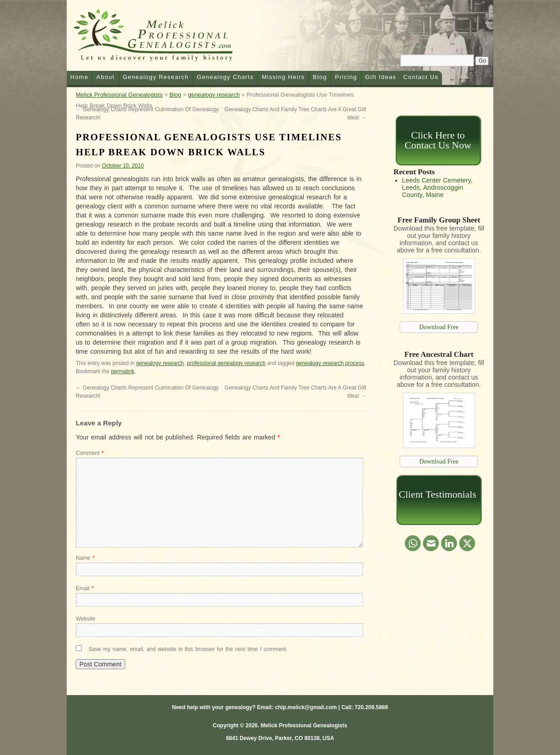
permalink (123, 371)
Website (86, 619)
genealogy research (160, 363)
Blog (320, 77)
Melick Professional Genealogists (164, 37)
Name (85, 558)
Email (85, 588)
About (105, 77)
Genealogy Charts (225, 77)
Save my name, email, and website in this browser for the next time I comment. (188, 649)
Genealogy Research (156, 77)
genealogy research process (330, 363)
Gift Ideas (381, 77)
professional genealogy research (226, 363)
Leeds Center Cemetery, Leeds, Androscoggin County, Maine (437, 188)
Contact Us (421, 77)
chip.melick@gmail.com (306, 707)
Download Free (439, 327)
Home (79, 77)
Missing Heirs (283, 77)
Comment (90, 453)
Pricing (346, 77)
